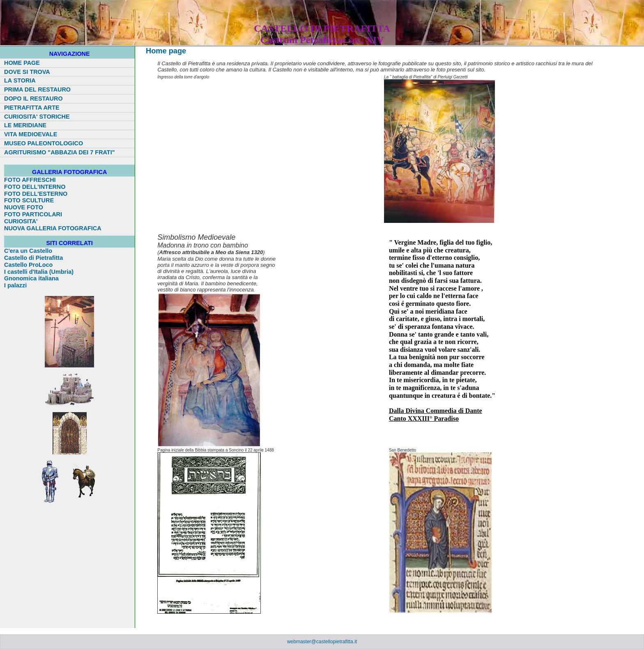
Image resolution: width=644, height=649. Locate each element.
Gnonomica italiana (31, 278)
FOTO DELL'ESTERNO (36, 194)
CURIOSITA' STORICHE (37, 117)
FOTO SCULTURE (29, 200)
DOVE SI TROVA (27, 72)
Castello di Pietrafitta (33, 258)
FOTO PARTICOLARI (33, 214)
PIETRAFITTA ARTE (32, 108)
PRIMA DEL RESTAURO (37, 89)
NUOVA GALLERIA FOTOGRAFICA (53, 228)
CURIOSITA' (21, 221)
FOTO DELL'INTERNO (35, 187)
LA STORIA (20, 80)
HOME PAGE (22, 63)
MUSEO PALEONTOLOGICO (44, 143)
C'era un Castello (28, 251)
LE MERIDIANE (25, 125)
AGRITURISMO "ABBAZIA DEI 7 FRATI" (59, 152)
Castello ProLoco (28, 265)
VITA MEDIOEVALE (31, 134)
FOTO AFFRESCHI (30, 180)
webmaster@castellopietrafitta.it (322, 642)
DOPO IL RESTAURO (33, 99)
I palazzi (15, 285)
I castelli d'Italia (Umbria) (39, 272)
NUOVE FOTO (24, 207)
